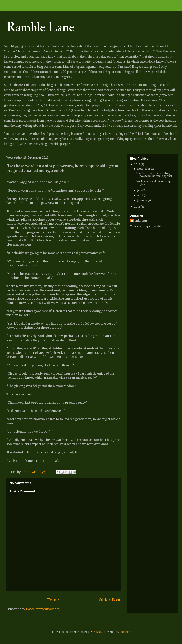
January (142, 200)
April (140, 195)
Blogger (125, 632)
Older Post (110, 600)
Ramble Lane (40, 27)
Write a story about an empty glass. (155, 183)
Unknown (141, 221)
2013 (137, 164)
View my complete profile (146, 226)
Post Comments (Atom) (43, 609)
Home (53, 600)
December (144, 169)
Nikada (98, 632)
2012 (137, 207)
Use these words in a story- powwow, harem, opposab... (156, 175)
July (140, 190)
